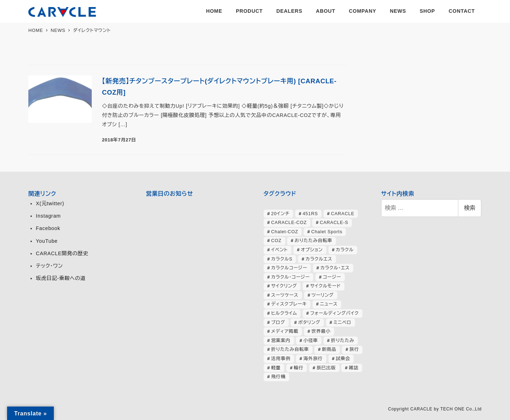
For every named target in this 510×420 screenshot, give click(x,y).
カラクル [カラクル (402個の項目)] (345, 250)
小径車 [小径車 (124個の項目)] (311, 340)
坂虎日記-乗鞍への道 (61, 278)
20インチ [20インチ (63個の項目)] (280, 214)
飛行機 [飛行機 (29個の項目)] (279, 377)
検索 (470, 208)
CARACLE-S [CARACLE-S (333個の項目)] (334, 222)
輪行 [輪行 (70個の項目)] (299, 368)
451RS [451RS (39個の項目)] (310, 214)
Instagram (48, 216)
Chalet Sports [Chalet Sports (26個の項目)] (327, 232)
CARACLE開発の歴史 (62, 253)
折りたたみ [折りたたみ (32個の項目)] (342, 340)
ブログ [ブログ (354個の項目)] (278, 322)
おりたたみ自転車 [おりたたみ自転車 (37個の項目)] (313, 240)
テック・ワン (49, 266)
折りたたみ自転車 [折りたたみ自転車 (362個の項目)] (290, 349)
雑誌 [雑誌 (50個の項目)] (354, 368)
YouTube (47, 241)
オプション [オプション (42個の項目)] (312, 250)
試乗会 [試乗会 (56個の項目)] (343, 359)
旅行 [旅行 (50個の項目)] (354, 349)
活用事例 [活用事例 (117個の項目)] (281, 359)
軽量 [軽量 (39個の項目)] (276, 368)
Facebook (48, 228)
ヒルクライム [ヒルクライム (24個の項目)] (284, 313)
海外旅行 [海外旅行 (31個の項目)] (313, 359)
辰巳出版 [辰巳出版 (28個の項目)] (326, 368)
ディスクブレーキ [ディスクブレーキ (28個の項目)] (289, 304)
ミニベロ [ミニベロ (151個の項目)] (342, 322)
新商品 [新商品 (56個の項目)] (329, 349)
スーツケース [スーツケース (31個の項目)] (285, 295)
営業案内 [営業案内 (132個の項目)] (281, 340)
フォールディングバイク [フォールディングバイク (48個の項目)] (335, 313)
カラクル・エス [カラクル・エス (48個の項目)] (335, 268)
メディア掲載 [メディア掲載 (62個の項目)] (285, 331)
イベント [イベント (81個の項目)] (280, 250)
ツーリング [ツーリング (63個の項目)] (322, 295)
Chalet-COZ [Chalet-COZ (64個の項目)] (285, 232)
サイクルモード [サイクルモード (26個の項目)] (326, 286)
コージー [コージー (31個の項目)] (332, 277)
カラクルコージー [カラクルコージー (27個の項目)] (289, 268)
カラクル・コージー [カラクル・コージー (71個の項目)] (291, 277)
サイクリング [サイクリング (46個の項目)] (284, 286)
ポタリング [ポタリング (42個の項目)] (309, 322)
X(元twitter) (50, 203)
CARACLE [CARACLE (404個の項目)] (342, 214)
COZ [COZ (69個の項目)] (276, 240)
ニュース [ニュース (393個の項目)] (329, 304)
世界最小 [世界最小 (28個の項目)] (321, 331)
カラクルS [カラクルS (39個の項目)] (282, 259)
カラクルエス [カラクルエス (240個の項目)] (319, 259)
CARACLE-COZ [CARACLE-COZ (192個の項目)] (289, 222)
